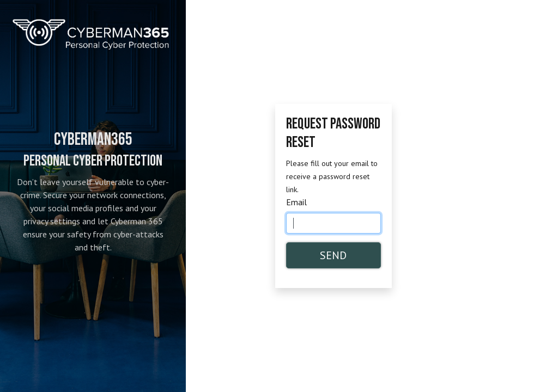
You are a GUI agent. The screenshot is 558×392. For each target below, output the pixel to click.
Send (333, 255)
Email (296, 202)
